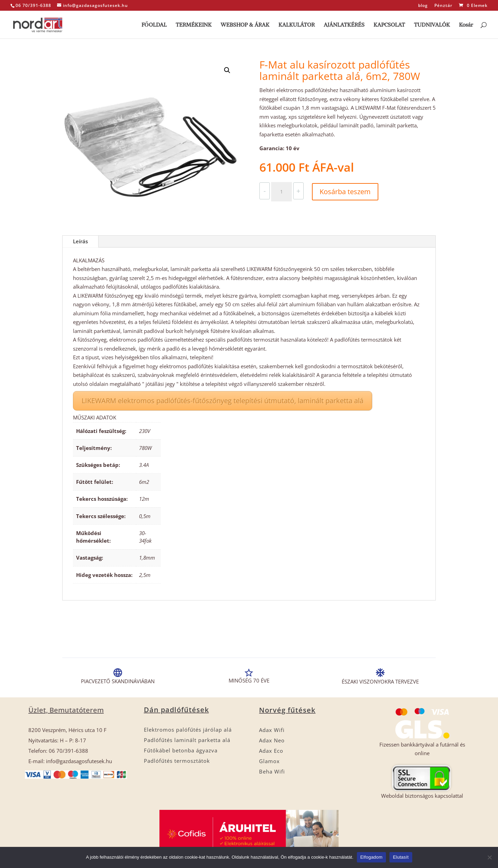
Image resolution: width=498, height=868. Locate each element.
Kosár (466, 25)
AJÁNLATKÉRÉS (344, 25)
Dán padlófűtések (176, 710)
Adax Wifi (272, 730)
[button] (227, 70)
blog (423, 6)
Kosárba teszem (345, 192)
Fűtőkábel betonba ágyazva (181, 750)
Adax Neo (272, 740)
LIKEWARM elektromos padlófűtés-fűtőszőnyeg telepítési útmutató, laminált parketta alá (223, 401)
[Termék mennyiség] (282, 192)
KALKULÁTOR (297, 25)
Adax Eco (271, 751)
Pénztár (443, 6)
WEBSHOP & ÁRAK (245, 25)
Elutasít (401, 857)
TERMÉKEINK (194, 25)
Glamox (269, 761)
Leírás (80, 241)
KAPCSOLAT (389, 25)
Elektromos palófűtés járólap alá (188, 730)
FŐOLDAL (154, 25)
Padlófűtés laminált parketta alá (187, 740)
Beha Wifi (272, 771)
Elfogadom (371, 857)
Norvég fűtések (287, 710)
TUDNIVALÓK (432, 25)
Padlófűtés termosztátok (177, 761)
